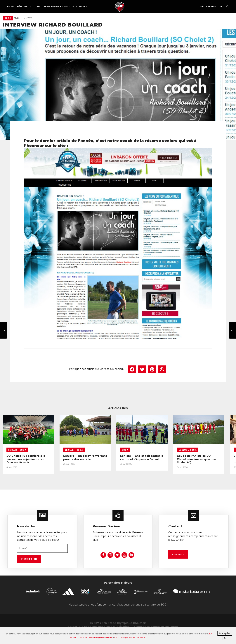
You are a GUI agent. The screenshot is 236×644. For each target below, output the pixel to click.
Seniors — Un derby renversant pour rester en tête (87, 459)
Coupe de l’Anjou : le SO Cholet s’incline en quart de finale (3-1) (206, 459)
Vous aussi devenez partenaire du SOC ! (142, 607)
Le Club (13, 451)
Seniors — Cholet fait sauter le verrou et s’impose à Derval (146, 459)
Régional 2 (24, 6)
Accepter (225, 633)
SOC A (8, 18)
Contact (82, 6)
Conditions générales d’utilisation (131, 637)
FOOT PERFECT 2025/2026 (59, 6)
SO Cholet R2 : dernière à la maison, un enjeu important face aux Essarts (26, 460)
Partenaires (208, 6)
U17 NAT (37, 6)
